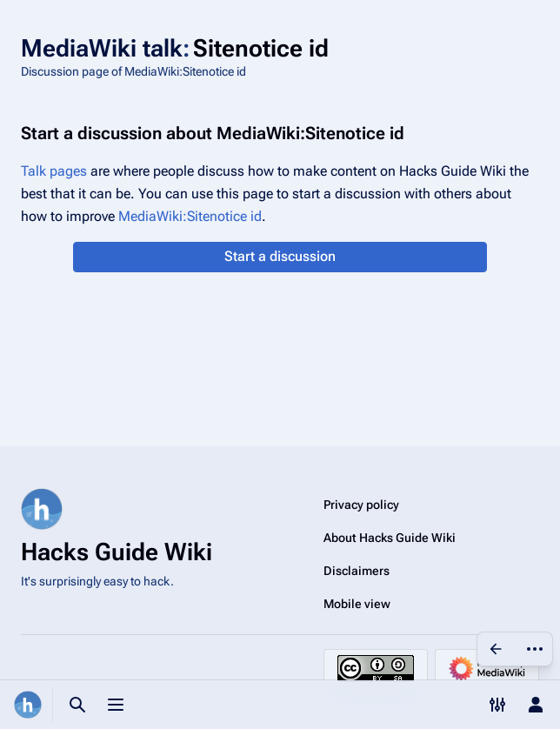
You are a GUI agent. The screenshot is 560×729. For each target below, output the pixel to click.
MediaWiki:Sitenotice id (190, 216)
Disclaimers (357, 571)
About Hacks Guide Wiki (390, 538)
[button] (280, 257)
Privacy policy (361, 505)
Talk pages (54, 171)
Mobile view (357, 604)
